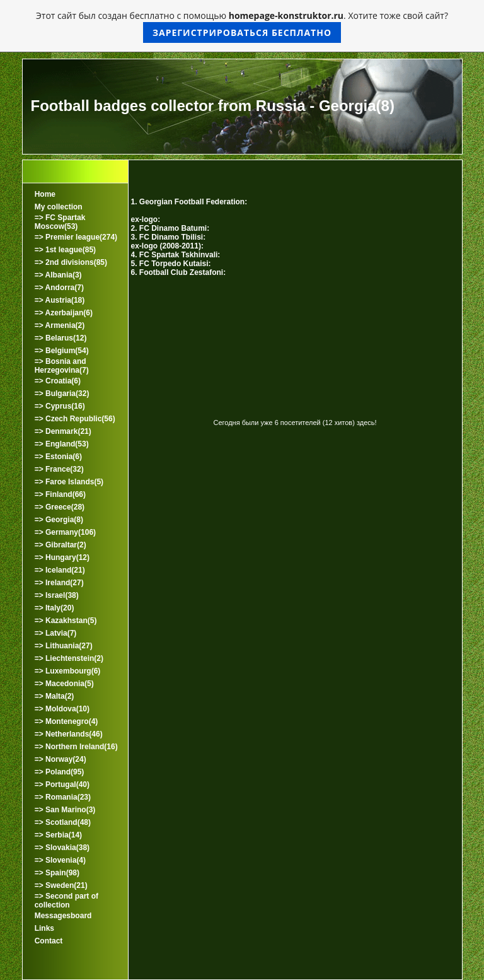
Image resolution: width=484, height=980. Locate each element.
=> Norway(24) (60, 759)
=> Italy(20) (55, 608)
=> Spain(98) (57, 873)
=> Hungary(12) (62, 557)
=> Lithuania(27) (64, 646)
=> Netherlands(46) (69, 734)
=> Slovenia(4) (60, 860)
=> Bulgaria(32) (62, 394)
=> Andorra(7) (59, 288)
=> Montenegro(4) (66, 721)
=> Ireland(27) (59, 583)
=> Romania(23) (63, 797)
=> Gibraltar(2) (60, 545)
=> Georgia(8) (59, 520)
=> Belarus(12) (61, 338)
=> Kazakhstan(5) (66, 621)
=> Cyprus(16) (60, 406)
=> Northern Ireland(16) (76, 747)
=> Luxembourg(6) (68, 671)
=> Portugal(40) (62, 785)
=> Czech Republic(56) (75, 419)
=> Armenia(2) (60, 325)
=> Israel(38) (57, 595)
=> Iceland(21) (60, 570)
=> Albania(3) (58, 275)
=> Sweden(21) (61, 885)
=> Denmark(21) (63, 431)
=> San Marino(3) (65, 810)
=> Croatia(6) (58, 381)
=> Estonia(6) (58, 457)
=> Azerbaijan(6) (64, 313)
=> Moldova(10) (62, 709)
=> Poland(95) (60, 772)
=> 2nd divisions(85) (71, 262)
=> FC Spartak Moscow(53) (60, 222)
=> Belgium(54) (62, 351)
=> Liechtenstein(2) (69, 658)
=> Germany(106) (65, 532)
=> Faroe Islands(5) (69, 482)
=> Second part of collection (66, 901)
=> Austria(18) (60, 300)
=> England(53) (62, 444)
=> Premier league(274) (76, 237)
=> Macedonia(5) (64, 684)
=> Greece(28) (60, 507)
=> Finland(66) (60, 494)
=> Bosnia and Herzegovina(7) (62, 366)
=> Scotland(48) (63, 822)
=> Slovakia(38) (62, 848)
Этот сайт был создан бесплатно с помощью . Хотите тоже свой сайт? (242, 26)
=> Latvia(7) (56, 633)
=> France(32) (59, 469)
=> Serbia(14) (58, 835)
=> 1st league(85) (65, 250)
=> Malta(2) (55, 696)
